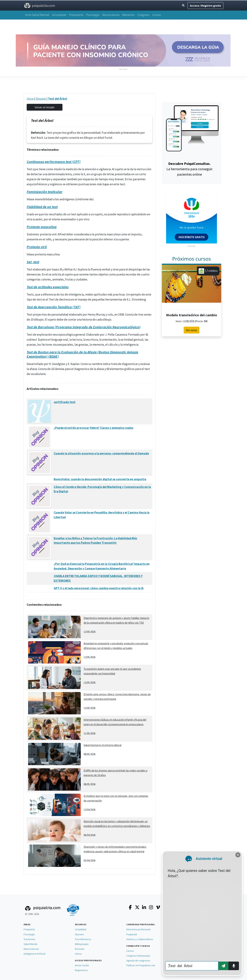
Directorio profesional (138, 929)
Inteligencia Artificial (34, 954)
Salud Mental (30, 944)
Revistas (80, 949)
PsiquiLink (132, 934)
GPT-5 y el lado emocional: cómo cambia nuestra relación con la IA (99, 588)
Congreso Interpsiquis (138, 956)
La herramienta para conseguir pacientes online (189, 169)
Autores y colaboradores (140, 939)
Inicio (30, 99)
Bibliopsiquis (82, 944)
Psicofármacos (83, 939)
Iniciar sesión (82, 965)
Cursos (157, 15)
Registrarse (81, 970)
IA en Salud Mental (37, 15)
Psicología (93, 15)
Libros (78, 954)
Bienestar (128, 15)
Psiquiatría (76, 15)
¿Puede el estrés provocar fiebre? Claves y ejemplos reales (94, 428)
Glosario (41, 99)
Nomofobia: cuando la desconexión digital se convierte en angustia (100, 479)
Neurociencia (111, 15)
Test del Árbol (58, 99)
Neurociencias (31, 949)
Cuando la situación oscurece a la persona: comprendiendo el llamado (101, 453)
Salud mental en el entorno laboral (102, 745)
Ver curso (192, 330)
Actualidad (59, 15)
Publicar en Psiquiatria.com (141, 965)
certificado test (65, 402)
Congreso (143, 15)
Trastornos (29, 939)
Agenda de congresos (138, 960)
